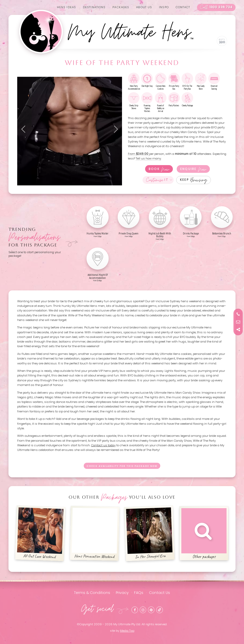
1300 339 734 (216, 7)
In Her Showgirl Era (149, 533)
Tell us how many (148, 158)
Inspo (164, 7)
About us (144, 7)
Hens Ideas (67, 7)
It (157, 180)
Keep (194, 180)
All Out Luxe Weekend (40, 533)
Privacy (122, 593)
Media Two (127, 631)
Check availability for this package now (122, 466)
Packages (121, 7)
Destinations (94, 7)
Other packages (204, 534)
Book (159, 169)
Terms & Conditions (92, 593)
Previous (25, 129)
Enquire (193, 169)
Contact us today (103, 445)
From (139, 154)
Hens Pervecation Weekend (95, 534)
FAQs (139, 593)
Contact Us (159, 593)
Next (114, 129)
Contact (183, 7)
